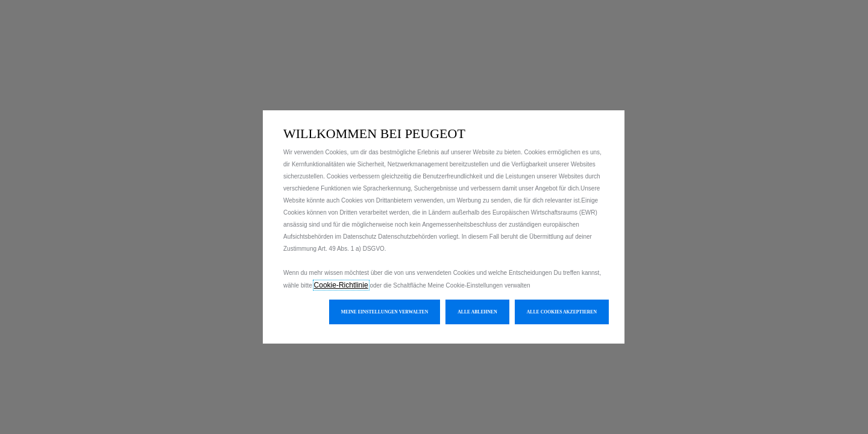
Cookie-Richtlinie (341, 285)
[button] (385, 312)
